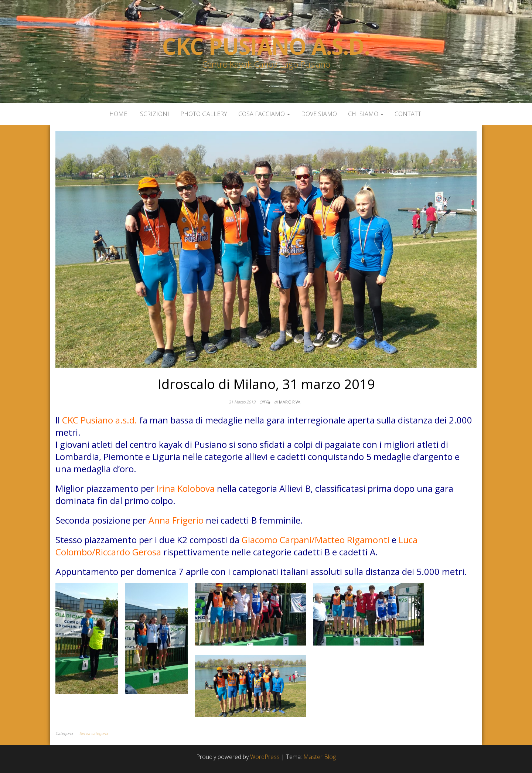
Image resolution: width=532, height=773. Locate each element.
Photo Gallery (204, 114)
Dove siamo (319, 114)
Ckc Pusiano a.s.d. (266, 46)
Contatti (409, 114)
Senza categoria (94, 733)
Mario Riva (290, 402)
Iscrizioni (154, 114)
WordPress (265, 757)
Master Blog (320, 757)
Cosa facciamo (264, 114)
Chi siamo (366, 114)
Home (118, 114)
